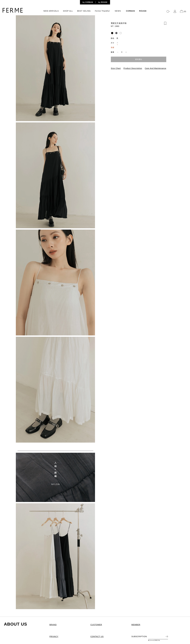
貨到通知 (139, 59)
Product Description (133, 68)
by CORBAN (88, 2)
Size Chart (116, 68)
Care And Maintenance (156, 68)
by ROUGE (103, 2)
